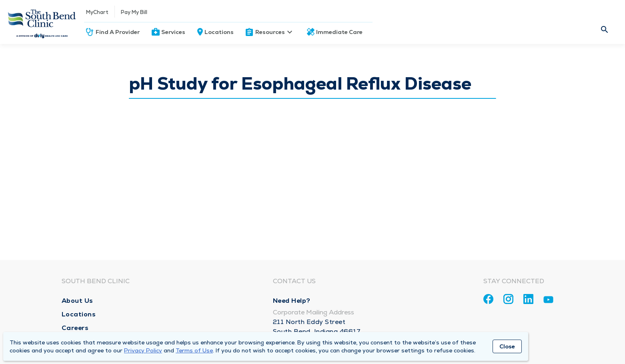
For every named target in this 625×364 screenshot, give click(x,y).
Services (173, 32)
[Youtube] (548, 301)
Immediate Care (339, 32)
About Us (77, 301)
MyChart (97, 12)
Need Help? (292, 301)
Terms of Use (194, 350)
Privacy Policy (143, 350)
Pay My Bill (134, 12)
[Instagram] (508, 299)
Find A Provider (118, 32)
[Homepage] (42, 22)
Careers (75, 328)
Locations (219, 32)
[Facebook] (488, 299)
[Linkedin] (528, 299)
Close (507, 346)
